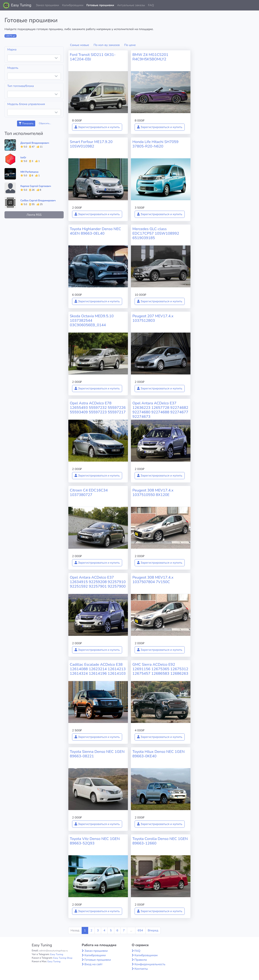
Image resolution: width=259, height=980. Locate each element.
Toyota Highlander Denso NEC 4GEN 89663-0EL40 (95, 231)
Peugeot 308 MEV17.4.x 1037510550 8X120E (153, 493)
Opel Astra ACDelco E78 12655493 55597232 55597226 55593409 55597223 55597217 (98, 408)
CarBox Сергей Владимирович (38, 201)
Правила (141, 960)
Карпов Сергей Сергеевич (36, 186)
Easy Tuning (21, 5)
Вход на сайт (94, 964)
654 (140, 930)
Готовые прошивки (100, 5)
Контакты (141, 969)
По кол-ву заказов (107, 45)
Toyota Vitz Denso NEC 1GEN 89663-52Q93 (95, 841)
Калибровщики (73, 5)
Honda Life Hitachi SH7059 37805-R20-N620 (155, 144)
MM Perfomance (29, 172)
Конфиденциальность (150, 964)
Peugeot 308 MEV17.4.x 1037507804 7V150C (153, 580)
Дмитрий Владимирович (35, 143)
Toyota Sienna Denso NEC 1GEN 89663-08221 (97, 754)
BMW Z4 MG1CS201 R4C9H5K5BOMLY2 (150, 57)
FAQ (151, 5)
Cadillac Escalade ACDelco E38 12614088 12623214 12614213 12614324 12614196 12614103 (98, 669)
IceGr (23, 158)
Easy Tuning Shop (63, 958)
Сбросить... (45, 123)
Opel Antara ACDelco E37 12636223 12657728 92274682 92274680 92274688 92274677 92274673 (160, 410)
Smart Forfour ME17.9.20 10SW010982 (91, 144)
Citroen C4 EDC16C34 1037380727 (89, 493)
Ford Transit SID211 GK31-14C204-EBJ (93, 57)
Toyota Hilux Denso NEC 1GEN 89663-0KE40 (159, 754)
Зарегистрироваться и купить (97, 127)
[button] (253, 5)
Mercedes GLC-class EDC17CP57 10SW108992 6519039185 (156, 233)
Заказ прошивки (47, 5)
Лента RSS (34, 215)
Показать (26, 123)
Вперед (153, 930)
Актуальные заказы (131, 5)
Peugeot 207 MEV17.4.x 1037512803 (153, 318)
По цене (130, 45)
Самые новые (80, 45)
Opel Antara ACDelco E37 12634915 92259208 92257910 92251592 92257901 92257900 (98, 582)
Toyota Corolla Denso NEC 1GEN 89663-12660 (160, 841)
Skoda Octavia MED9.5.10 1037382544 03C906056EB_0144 (92, 321)
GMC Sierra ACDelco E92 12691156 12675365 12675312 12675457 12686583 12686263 (160, 669)
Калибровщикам (146, 955)
